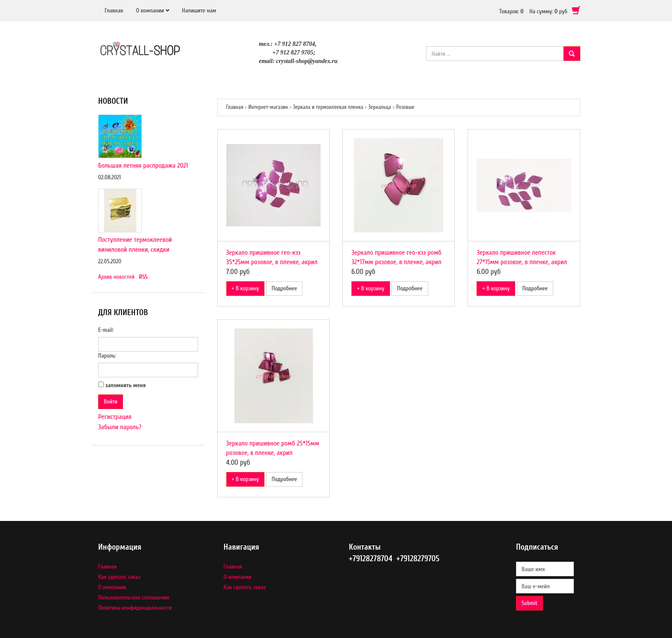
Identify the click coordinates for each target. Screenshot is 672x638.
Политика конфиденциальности (135, 608)
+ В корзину (246, 288)
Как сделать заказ (119, 577)
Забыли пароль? (120, 427)
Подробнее (284, 288)
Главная (114, 11)
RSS (143, 277)
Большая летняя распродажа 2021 (143, 166)
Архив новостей (116, 277)
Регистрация (115, 417)
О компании (150, 11)
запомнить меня (126, 385)
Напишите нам (199, 11)
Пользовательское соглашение (134, 597)
